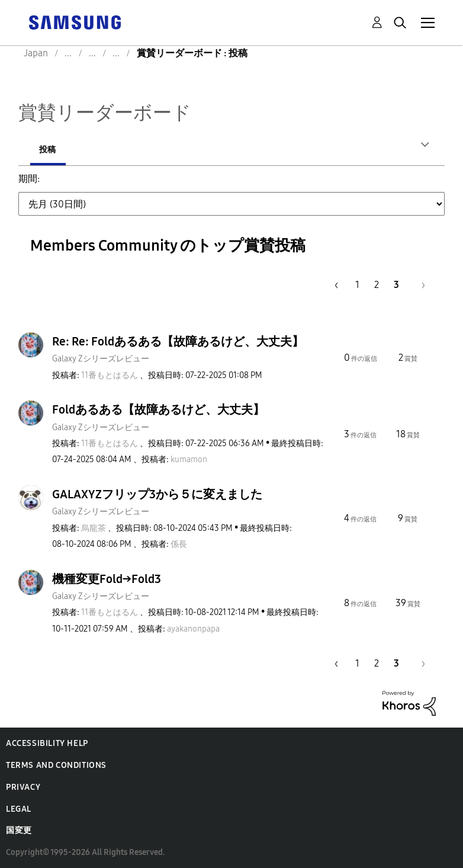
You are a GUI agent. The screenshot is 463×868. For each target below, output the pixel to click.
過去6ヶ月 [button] (350, 186)
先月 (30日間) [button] (219, 186)
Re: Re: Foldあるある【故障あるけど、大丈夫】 (178, 341)
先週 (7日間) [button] (147, 186)
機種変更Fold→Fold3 (107, 578)
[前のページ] (335, 284)
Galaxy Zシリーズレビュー (101, 358)
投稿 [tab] (115, 150)
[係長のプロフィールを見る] (179, 544)
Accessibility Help (47, 743)
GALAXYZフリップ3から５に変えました (157, 494)
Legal (19, 808)
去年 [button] (399, 186)
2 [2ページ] (377, 284)
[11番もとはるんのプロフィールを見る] (110, 375)
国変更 (19, 830)
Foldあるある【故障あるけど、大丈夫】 (158, 409)
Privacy (23, 787)
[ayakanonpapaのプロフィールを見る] (193, 628)
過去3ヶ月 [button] (288, 186)
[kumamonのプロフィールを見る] (189, 459)
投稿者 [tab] (52, 150)
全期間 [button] (61, 212)
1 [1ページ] (357, 284)
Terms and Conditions (56, 765)
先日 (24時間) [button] (75, 186)
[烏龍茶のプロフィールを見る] (94, 528)
